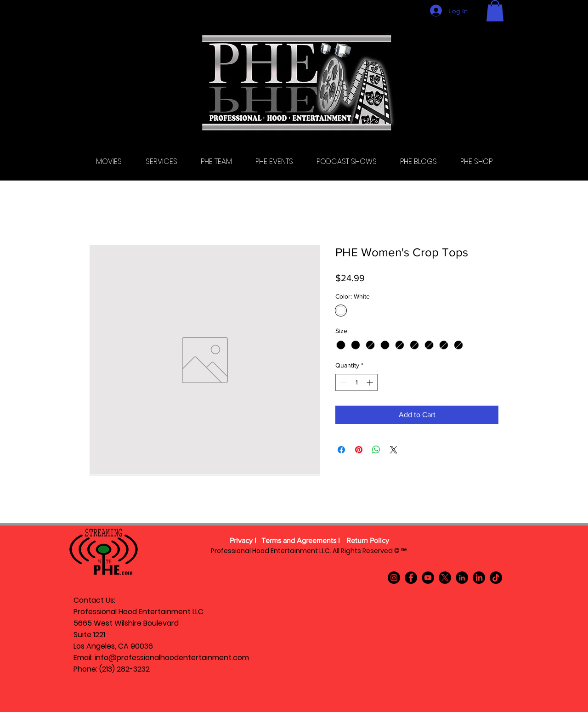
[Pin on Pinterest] (359, 450)
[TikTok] (496, 578)
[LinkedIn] (462, 578)
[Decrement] (342, 382)
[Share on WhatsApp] (376, 450)
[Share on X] (394, 450)
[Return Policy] (367, 541)
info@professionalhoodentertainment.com (172, 658)
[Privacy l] (243, 541)
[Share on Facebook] (341, 450)
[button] (495, 11)
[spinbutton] (356, 382)
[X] (445, 578)
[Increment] (370, 382)
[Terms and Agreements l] (301, 541)
